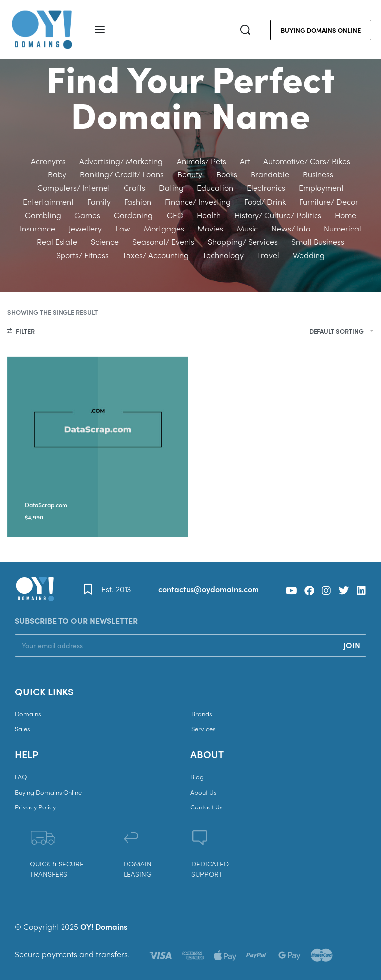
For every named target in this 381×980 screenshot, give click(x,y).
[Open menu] (100, 30)
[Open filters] (21, 332)
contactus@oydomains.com (209, 589)
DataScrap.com (46, 505)
